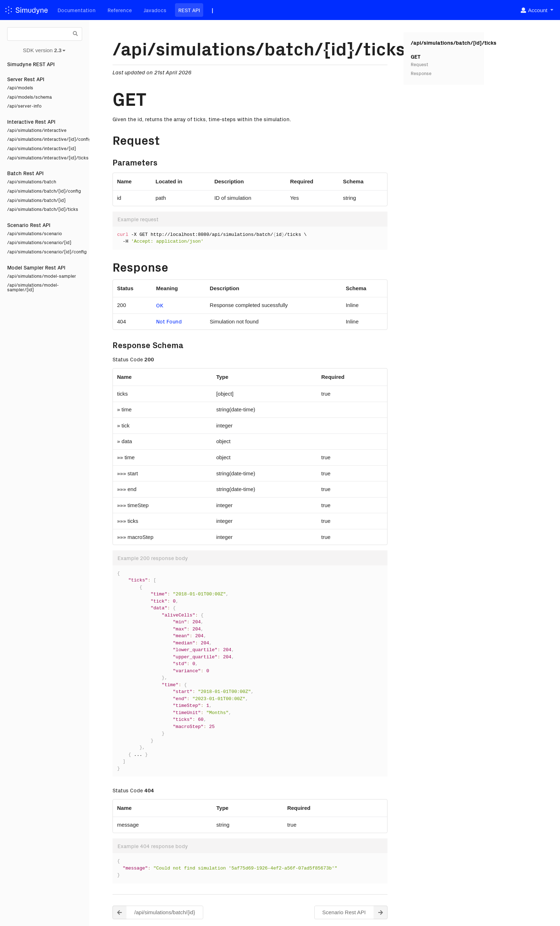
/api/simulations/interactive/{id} (42, 148)
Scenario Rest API (29, 225)
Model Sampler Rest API (36, 267)
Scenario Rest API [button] (355, 913)
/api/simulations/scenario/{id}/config (45, 251)
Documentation (77, 10)
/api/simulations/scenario (34, 233)
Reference (120, 10)
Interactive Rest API (31, 121)
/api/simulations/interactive (37, 130)
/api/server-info (24, 106)
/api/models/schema (29, 97)
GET (416, 56)
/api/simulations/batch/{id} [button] (154, 913)
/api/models (20, 87)
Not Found (169, 321)
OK (160, 305)
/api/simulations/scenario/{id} (39, 242)
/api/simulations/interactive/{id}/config (45, 139)
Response (421, 73)
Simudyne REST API (31, 64)
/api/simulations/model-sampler (42, 276)
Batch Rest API (25, 173)
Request (419, 64)
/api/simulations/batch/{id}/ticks (43, 209)
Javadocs (155, 10)
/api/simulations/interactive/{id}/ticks (45, 157)
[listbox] (537, 10)
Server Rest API (26, 79)
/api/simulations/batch (32, 181)
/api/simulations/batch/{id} (36, 200)
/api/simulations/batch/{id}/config (44, 191)
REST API (189, 10)
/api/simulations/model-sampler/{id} (33, 287)
